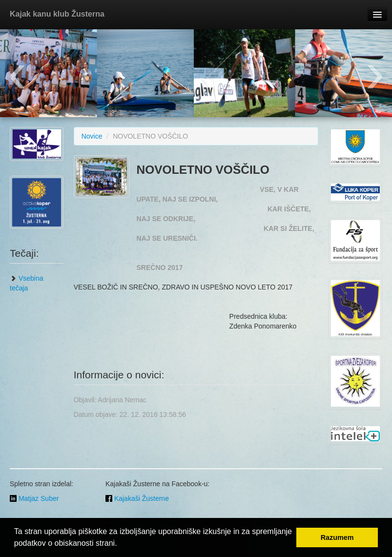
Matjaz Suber (34, 498)
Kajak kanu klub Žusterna (57, 14)
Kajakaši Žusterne (137, 498)
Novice (92, 136)
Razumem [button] (337, 537)
